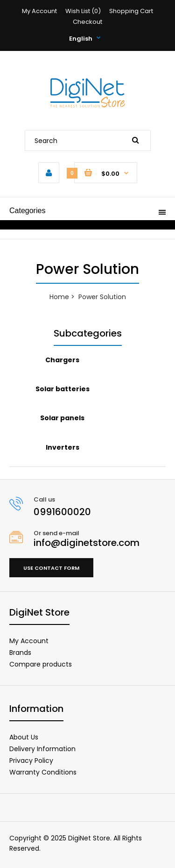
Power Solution (102, 297)
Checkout (87, 22)
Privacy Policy (31, 760)
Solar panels (62, 418)
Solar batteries (63, 389)
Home (59, 297)
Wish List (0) (83, 11)
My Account (39, 11)
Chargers (62, 360)
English (81, 39)
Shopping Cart (131, 11)
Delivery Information (42, 749)
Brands (20, 653)
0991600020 (62, 512)
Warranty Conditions (43, 772)
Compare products (41, 664)
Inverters (63, 447)
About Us (24, 737)
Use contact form (51, 568)
